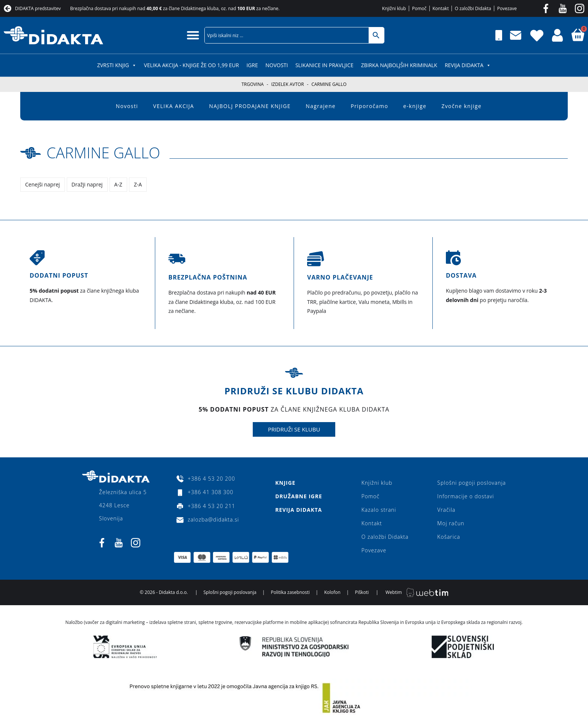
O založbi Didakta (385, 537)
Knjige (285, 483)
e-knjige (415, 106)
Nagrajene (321, 106)
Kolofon (332, 592)
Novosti (277, 65)
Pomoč (371, 496)
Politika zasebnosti (290, 592)
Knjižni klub (377, 483)
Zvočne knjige (461, 106)
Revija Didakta (468, 65)
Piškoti (362, 592)
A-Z (118, 184)
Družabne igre (299, 496)
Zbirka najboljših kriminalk (399, 65)
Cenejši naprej (43, 184)
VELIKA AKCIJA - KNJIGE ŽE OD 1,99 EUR (191, 65)
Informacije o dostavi (466, 496)
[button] (193, 35)
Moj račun (451, 523)
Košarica (449, 537)
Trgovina (253, 84)
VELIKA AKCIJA (173, 106)
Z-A (138, 184)
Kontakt (372, 523)
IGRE (252, 65)
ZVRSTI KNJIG (117, 65)
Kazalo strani (379, 510)
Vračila (446, 510)
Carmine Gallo (103, 153)
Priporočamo (369, 106)
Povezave (374, 550)
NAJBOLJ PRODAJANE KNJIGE (250, 106)
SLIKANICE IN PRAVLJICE (325, 65)
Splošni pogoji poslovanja (472, 483)
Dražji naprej (87, 184)
